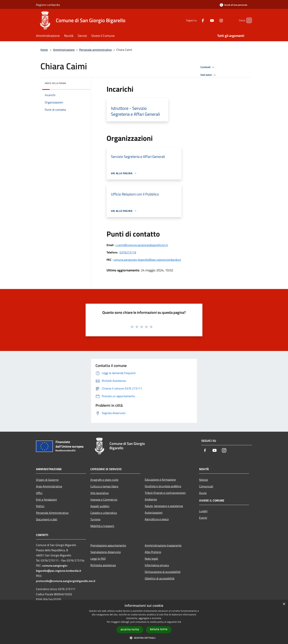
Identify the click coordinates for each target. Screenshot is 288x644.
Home (44, 50)
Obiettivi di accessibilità (160, 578)
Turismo (95, 519)
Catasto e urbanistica (104, 513)
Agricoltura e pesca (157, 519)
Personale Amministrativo (52, 513)
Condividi (208, 67)
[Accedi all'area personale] (233, 5)
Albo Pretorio (153, 552)
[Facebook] (197, 20)
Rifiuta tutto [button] (159, 629)
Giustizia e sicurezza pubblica (163, 486)
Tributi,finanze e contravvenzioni (165, 493)
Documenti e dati (47, 519)
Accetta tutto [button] (130, 630)
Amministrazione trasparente (163, 545)
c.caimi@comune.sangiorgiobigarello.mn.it (142, 245)
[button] (144, 638)
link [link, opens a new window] (179, 622)
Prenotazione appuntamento (108, 545)
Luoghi (203, 511)
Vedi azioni (209, 75)
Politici (40, 506)
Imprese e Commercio (104, 500)
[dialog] (144, 622)
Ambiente (151, 499)
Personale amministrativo (95, 50)
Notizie (204, 480)
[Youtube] (206, 20)
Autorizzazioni (154, 513)
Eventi (203, 518)
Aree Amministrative (49, 486)
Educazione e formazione (160, 480)
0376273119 (128, 252)
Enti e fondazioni (46, 500)
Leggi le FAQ (98, 559)
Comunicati (206, 486)
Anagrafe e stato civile (104, 480)
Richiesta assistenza (103, 565)
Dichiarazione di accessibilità (163, 572)
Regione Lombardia (48, 5)
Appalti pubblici (100, 506)
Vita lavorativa (99, 493)
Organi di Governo (47, 480)
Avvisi (203, 493)
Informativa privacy (157, 565)
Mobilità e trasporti (102, 526)
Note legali (151, 559)
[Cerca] (248, 20)
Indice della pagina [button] (55, 83)
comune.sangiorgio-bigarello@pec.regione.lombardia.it (147, 260)
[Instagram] (215, 20)
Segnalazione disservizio (106, 552)
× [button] (284, 604)
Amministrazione (64, 50)
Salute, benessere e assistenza (164, 506)
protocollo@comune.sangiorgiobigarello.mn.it (66, 581)
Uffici (39, 493)
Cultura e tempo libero (104, 486)
